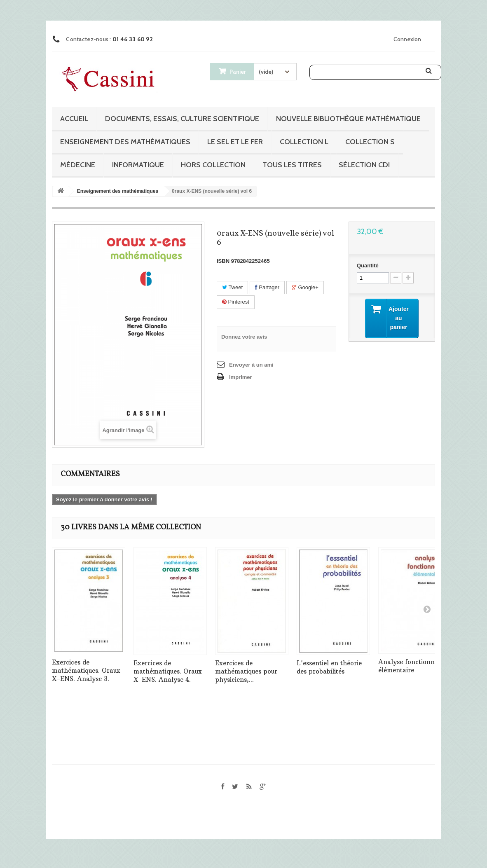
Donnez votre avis (244, 337)
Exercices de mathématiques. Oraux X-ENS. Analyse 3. (86, 670)
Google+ (305, 287)
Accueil (74, 119)
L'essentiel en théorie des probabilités (329, 667)
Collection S (370, 142)
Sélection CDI (364, 165)
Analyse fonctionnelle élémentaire (412, 666)
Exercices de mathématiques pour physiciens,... (246, 671)
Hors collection (213, 165)
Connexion (407, 39)
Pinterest (236, 302)
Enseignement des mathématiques (125, 142)
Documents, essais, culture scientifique (182, 119)
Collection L (304, 142)
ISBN (223, 261)
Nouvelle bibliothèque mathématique (348, 119)
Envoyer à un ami (251, 365)
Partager (267, 287)
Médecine (78, 165)
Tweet (232, 287)
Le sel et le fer (235, 142)
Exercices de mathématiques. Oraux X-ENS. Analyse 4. (168, 671)
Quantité (368, 266)
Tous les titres (292, 165)
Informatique (138, 165)
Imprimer (241, 377)
